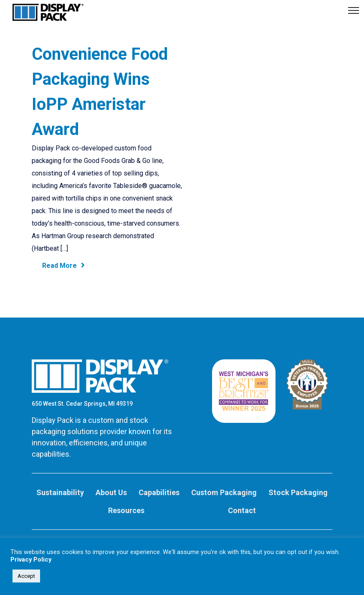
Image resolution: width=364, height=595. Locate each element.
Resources (126, 510)
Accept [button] (26, 576)
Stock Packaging (298, 492)
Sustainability (60, 492)
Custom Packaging (224, 492)
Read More (63, 265)
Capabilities (159, 492)
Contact (242, 510)
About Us (111, 492)
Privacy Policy (31, 559)
